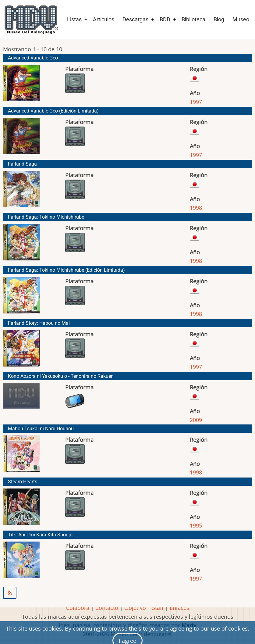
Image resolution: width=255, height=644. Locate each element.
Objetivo (135, 608)
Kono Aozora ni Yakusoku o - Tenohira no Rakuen (61, 376)
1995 (196, 525)
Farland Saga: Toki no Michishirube (46, 217)
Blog (219, 19)
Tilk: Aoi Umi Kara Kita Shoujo (40, 535)
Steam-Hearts (23, 482)
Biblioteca (193, 19)
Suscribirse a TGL (127, 593)
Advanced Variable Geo (33, 58)
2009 (196, 420)
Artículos (104, 19)
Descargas (135, 19)
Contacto (107, 608)
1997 (196, 102)
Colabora (78, 608)
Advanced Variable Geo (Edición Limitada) (53, 111)
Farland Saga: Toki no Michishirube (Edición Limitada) (66, 270)
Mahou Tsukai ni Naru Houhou (41, 429)
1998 (196, 208)
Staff (158, 608)
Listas (74, 19)
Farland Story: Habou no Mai (39, 323)
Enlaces (179, 608)
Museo (241, 19)
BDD (165, 19)
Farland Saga (22, 164)
